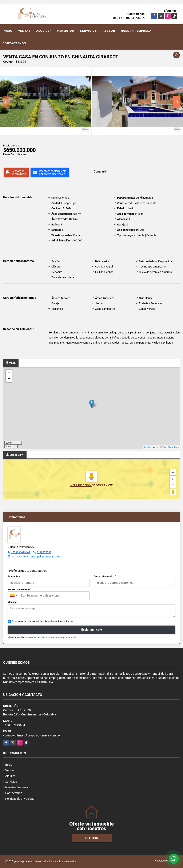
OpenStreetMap (171, 447)
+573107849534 (130, 18)
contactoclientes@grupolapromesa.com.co (37, 556)
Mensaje (13, 602)
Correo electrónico (105, 576)
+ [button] (9, 373)
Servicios (88, 31)
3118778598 (44, 552)
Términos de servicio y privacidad (58, 638)
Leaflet (148, 447)
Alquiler (44, 31)
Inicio (7, 31)
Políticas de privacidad (20, 799)
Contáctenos (14, 43)
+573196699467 (21, 552)
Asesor (109, 31)
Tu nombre (14, 576)
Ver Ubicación (81, 485)
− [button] (9, 379)
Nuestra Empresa (136, 31)
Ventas (24, 31)
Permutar (66, 31)
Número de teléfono (19, 589)
